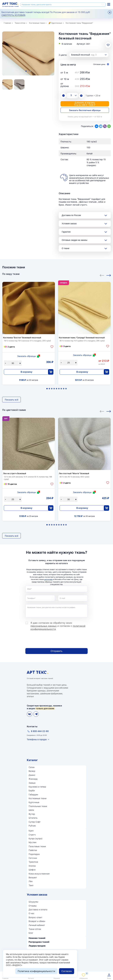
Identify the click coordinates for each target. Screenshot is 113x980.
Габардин (33, 794)
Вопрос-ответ (35, 917)
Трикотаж (33, 862)
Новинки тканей (37, 938)
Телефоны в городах (37, 739)
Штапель (33, 818)
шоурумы (48, 579)
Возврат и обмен (37, 921)
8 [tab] (64, 389)
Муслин (32, 842)
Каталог (32, 760)
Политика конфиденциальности (36, 971)
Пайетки (33, 850)
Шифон (32, 870)
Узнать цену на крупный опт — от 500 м (85, 117)
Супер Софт (35, 822)
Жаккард (33, 779)
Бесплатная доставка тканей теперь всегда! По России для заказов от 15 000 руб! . (46, 14)
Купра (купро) (36, 838)
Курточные (34, 802)
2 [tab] (28, 71)
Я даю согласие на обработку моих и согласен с (58, 626)
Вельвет (33, 877)
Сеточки (33, 858)
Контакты (32, 726)
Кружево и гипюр (37, 787)
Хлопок (32, 866)
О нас (32, 913)
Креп (31, 831)
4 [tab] (54, 389)
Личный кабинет (37, 925)
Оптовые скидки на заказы (75, 240)
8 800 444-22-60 (40, 731)
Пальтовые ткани (37, 846)
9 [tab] (66, 389)
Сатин (32, 767)
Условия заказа (69, 224)
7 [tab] (61, 389)
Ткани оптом (20, 23)
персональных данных (44, 626)
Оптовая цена (101, 64)
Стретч (32, 835)
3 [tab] (30, 71)
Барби (32, 790)
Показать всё (11, 400)
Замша (32, 783)
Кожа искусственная (39, 874)
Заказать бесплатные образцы (85, 110)
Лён (31, 881)
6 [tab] (59, 389)
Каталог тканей (109, 4)
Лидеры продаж (37, 946)
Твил (31, 885)
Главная (7, 23)
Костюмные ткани (37, 23)
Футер (32, 814)
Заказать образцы (27, 356)
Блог (31, 933)
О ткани (65, 248)
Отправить (56, 651)
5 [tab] (56, 389)
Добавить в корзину (85, 104)
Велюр (32, 771)
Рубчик (32, 826)
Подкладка (34, 854)
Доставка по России (71, 215)
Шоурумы (33, 902)
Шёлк (31, 810)
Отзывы (33, 906)
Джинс (32, 775)
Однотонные (57, 23)
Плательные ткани (38, 806)
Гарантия (66, 232)
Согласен (67, 971)
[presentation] (48, 639)
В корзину (26, 372)
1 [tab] (26, 71)
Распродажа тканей (39, 942)
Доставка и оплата (38, 909)
